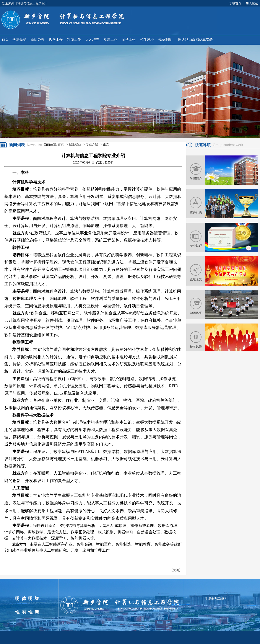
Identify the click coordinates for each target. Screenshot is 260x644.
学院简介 (196, 178)
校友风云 (196, 347)
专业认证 (196, 246)
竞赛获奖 (196, 212)
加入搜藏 (252, 3)
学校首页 (235, 3)
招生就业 (75, 145)
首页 (61, 145)
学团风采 (196, 313)
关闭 (176, 570)
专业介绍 (92, 145)
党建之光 (196, 279)
